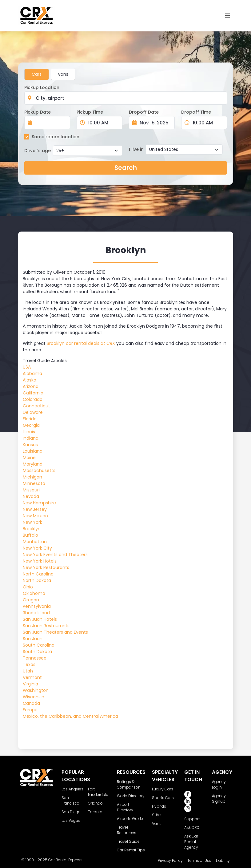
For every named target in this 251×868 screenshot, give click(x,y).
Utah (28, 671)
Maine (29, 458)
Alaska (30, 380)
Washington (36, 690)
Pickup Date (38, 112)
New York (32, 522)
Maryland (33, 464)
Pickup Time (90, 112)
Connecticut (36, 406)
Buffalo (30, 535)
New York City (37, 548)
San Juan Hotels (40, 619)
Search (126, 168)
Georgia (31, 425)
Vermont (32, 677)
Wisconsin (34, 697)
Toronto (95, 812)
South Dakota (37, 652)
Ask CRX (192, 828)
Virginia (30, 684)
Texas (29, 664)
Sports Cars (163, 798)
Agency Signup (219, 799)
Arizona (31, 386)
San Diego (71, 812)
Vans (63, 74)
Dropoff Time (196, 112)
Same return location (56, 137)
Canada (31, 703)
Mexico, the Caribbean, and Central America (70, 716)
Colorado (33, 399)
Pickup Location (42, 87)
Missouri (31, 490)
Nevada (31, 496)
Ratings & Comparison (129, 784)
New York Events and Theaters (55, 555)
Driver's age (38, 151)
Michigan (32, 477)
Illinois (29, 432)
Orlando (95, 803)
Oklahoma (34, 593)
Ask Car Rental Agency (191, 842)
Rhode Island (36, 613)
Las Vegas (71, 820)
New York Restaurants (46, 567)
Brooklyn (32, 529)
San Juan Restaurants (46, 626)
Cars (37, 74)
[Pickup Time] (103, 123)
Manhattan (35, 542)
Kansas (30, 445)
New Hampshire (39, 503)
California (33, 393)
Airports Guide (130, 819)
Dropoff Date (144, 112)
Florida (30, 419)
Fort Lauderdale (98, 792)
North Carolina (38, 574)
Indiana (31, 438)
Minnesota (34, 483)
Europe (30, 710)
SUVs (157, 815)
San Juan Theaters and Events (55, 632)
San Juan (33, 639)
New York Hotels (40, 561)
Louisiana (33, 451)
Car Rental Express (65, 860)
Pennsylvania (37, 606)
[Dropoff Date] (155, 123)
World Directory (131, 796)
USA (27, 367)
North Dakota (37, 580)
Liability (223, 860)
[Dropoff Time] (208, 123)
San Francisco (70, 800)
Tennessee (35, 658)
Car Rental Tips (131, 850)
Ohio (28, 587)
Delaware (33, 412)
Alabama (32, 373)
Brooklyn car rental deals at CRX (81, 343)
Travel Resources (127, 830)
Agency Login (219, 784)
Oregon (31, 600)
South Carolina (39, 645)
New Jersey (35, 509)
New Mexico (35, 516)
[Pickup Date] (51, 123)
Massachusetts (39, 470)
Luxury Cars (163, 789)
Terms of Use (199, 860)
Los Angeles (72, 789)
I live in (136, 149)
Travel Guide (128, 841)
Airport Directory (125, 807)
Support (192, 819)
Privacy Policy (170, 860)
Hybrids (159, 806)
